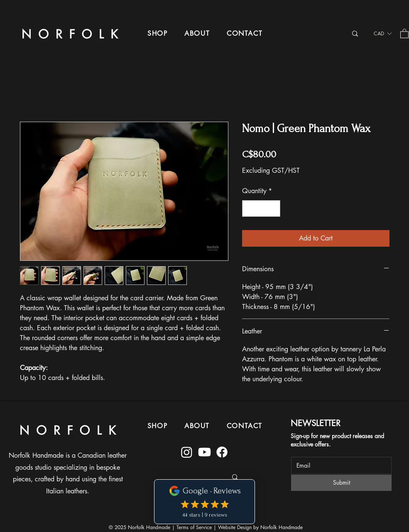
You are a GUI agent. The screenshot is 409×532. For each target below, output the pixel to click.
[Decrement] (249, 208)
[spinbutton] (261, 208)
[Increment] (273, 208)
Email (297, 451)
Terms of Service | (197, 527)
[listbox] (382, 33)
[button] (158, 33)
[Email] (339, 466)
